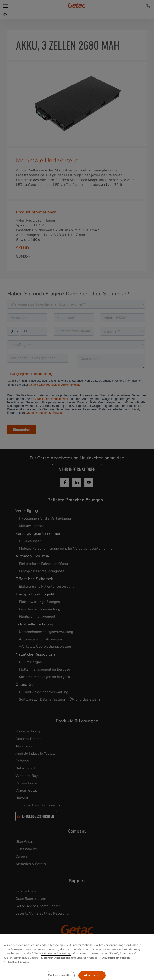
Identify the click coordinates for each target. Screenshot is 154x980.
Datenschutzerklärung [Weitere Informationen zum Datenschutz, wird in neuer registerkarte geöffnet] (56, 972)
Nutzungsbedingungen (115, 972)
